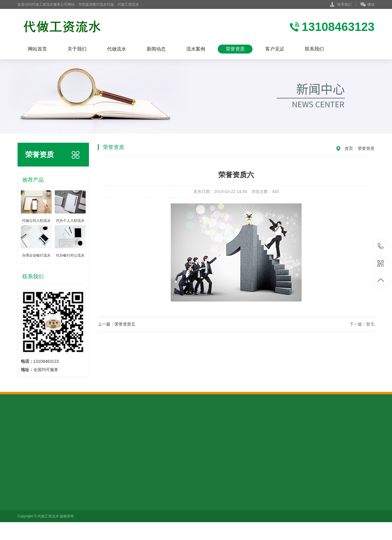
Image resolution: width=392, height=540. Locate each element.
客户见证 (275, 49)
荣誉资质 (235, 49)
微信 (367, 5)
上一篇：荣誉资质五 (117, 324)
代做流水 (117, 49)
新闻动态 (156, 49)
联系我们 (344, 4)
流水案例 (196, 49)
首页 (349, 148)
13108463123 (381, 246)
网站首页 (37, 49)
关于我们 (77, 49)
